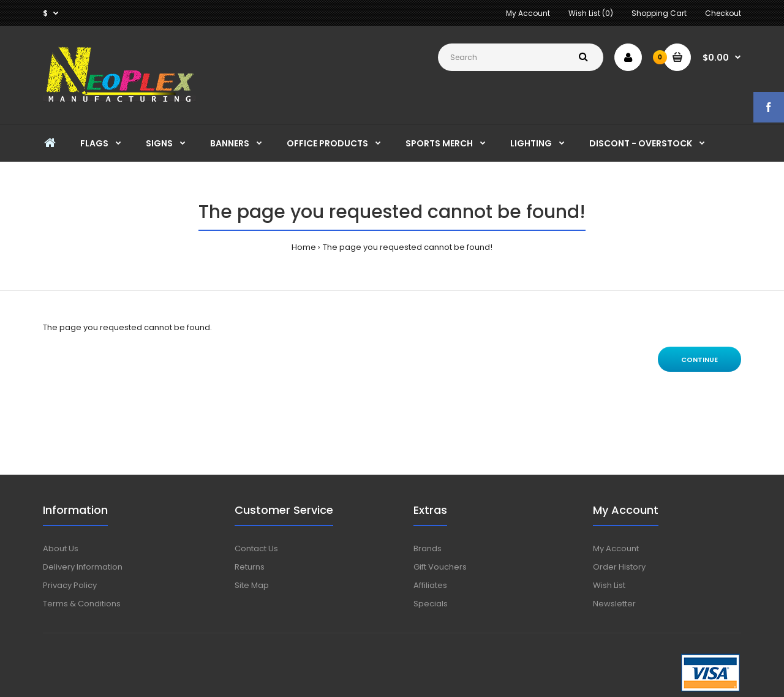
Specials (431, 604)
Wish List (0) (591, 13)
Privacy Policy (70, 585)
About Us (61, 548)
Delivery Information (83, 567)
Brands (428, 548)
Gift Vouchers (440, 567)
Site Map (252, 585)
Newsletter (614, 604)
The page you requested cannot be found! (408, 247)
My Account (528, 13)
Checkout (723, 13)
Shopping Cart (659, 13)
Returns (250, 567)
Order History (619, 567)
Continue (699, 360)
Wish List (609, 585)
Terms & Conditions (82, 604)
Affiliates (430, 585)
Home (304, 247)
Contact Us (256, 548)
